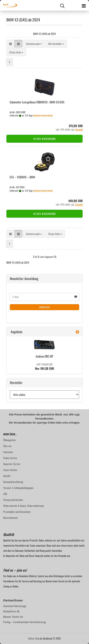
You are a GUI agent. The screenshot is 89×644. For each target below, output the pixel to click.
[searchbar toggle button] (62, 5)
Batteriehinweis (10, 518)
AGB (5, 494)
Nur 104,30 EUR (44, 367)
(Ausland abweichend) (43, 115)
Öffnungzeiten (9, 440)
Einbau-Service (10, 458)
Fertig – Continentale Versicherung (24, 622)
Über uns (7, 446)
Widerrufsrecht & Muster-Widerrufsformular (24, 506)
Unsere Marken (10, 470)
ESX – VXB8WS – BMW (22, 177)
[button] (10, 44)
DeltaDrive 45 (11, 612)
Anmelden (44, 307)
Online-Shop (34, 638)
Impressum (8, 452)
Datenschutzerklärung (13, 482)
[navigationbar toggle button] (84, 5)
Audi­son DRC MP (44, 356)
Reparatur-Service (12, 464)
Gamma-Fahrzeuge (15, 606)
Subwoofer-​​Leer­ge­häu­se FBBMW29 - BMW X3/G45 (37, 102)
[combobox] (34, 44)
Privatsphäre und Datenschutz (17, 512)
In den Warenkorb (44, 139)
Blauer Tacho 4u (13, 617)
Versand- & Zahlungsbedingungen (18, 488)
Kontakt (7, 476)
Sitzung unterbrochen (13, 500)
